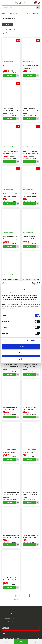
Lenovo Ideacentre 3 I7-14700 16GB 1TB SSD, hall (11, 110)
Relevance (11, 29)
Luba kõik (21, 347)
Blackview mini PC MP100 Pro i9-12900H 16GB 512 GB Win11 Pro (30, 196)
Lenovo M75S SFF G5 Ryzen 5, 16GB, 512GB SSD (11, 451)
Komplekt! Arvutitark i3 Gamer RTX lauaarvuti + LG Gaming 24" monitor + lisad (31, 111)
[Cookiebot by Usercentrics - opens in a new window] (32, 283)
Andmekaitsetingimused (11, 618)
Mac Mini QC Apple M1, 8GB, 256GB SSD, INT (31, 67)
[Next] (7, 33)
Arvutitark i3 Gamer (9, 66)
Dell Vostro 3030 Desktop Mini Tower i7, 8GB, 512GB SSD (11, 367)
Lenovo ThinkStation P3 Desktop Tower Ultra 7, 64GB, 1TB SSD (10, 580)
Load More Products (22, 596)
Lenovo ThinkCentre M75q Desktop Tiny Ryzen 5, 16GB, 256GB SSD (10, 409)
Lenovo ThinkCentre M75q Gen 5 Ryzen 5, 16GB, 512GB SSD (30, 367)
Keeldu (21, 359)
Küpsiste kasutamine (10, 622)
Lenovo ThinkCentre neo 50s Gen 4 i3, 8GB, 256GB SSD (11, 494)
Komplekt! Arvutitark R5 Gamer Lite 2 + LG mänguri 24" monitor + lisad (11, 239)
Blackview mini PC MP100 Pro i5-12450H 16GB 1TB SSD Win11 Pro (10, 196)
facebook (11, 614)
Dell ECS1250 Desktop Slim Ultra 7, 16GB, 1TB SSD (31, 536)
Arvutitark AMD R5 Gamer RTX (10, 280)
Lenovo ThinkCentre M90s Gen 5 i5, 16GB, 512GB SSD (31, 494)
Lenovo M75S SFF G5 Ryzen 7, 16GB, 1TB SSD (31, 451)
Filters (7, 25)
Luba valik (21, 353)
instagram (6, 614)
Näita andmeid (32, 341)
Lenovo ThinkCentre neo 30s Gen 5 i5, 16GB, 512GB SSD (11, 536)
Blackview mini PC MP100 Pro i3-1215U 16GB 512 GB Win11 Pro (31, 154)
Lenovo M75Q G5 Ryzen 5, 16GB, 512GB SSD (30, 408)
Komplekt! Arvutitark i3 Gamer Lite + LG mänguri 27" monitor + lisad (30, 239)
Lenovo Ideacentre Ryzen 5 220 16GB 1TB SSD (10, 152)
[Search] (21, 7)
